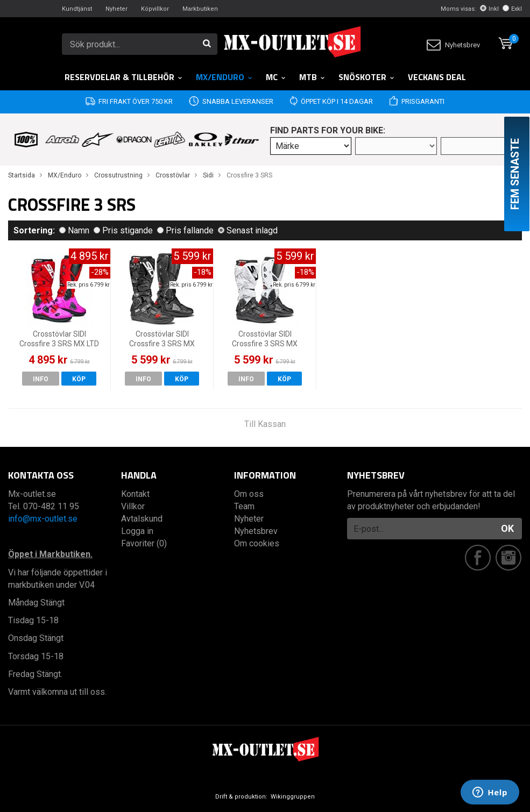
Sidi (208, 175)
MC (276, 77)
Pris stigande (123, 230)
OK (507, 528)
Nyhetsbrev (453, 45)
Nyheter (116, 9)
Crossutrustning (118, 175)
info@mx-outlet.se (43, 519)
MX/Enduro (224, 77)
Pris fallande (185, 230)
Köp (79, 379)
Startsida (22, 175)
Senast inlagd (248, 230)
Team (244, 506)
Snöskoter (367, 77)
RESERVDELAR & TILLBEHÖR (124, 77)
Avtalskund (142, 519)
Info (41, 379)
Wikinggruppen (293, 797)
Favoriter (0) (144, 543)
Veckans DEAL (437, 77)
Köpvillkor (155, 9)
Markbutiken (200, 9)
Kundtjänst (77, 9)
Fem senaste (515, 174)
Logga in (137, 531)
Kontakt (135, 494)
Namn (74, 230)
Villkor (133, 506)
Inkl (489, 9)
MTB (312, 77)
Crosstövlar (173, 175)
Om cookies (257, 543)
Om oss (249, 494)
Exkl (512, 9)
